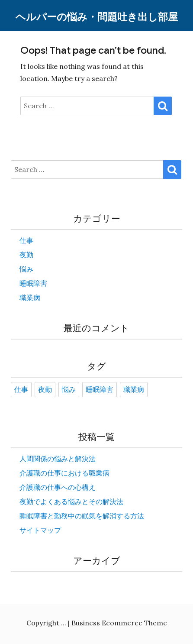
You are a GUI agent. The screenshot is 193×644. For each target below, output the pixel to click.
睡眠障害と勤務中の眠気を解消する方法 (82, 516)
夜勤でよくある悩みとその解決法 (71, 502)
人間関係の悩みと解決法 (58, 459)
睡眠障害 (33, 283)
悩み (26, 269)
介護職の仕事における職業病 (64, 473)
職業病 (30, 298)
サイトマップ (40, 530)
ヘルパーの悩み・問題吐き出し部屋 (97, 17)
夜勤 (26, 255)
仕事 (26, 240)
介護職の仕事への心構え (58, 487)
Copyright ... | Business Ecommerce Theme (97, 623)
